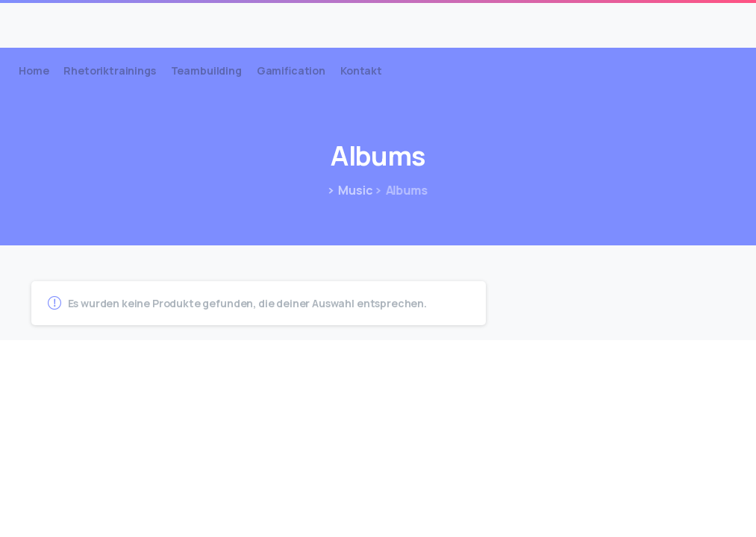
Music (353, 190)
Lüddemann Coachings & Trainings (160, 20)
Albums (400, 190)
